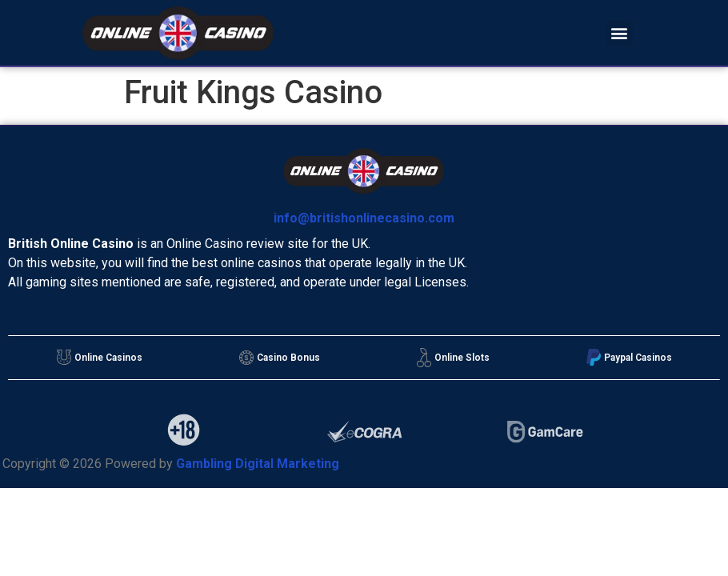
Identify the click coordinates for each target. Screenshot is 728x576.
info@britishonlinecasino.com (364, 218)
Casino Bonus (280, 358)
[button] (620, 33)
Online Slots (453, 358)
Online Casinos (100, 357)
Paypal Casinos (629, 357)
